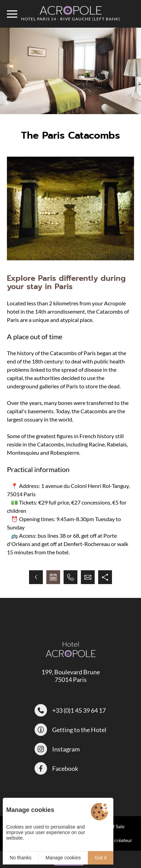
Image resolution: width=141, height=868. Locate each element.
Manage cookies (63, 858)
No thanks (21, 858)
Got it (101, 858)
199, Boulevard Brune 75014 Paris (71, 676)
